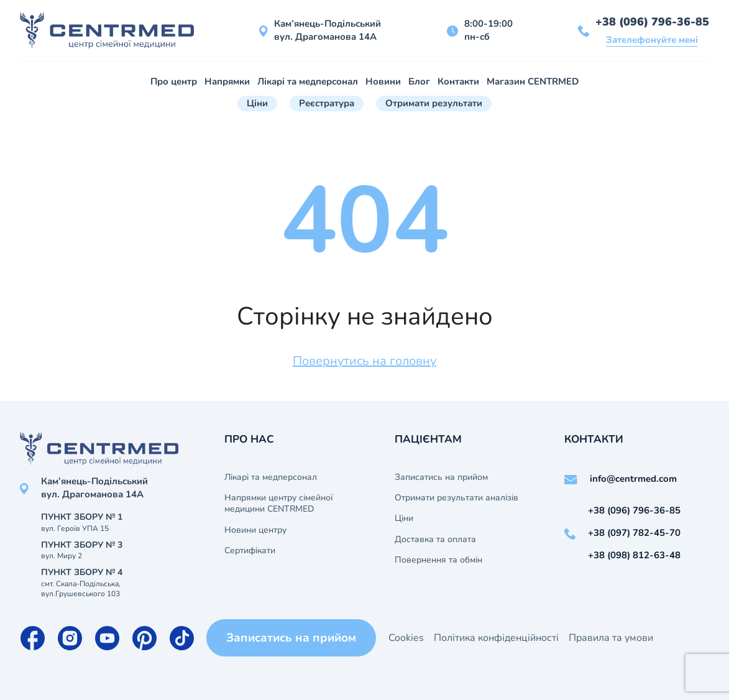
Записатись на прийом (441, 477)
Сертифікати (250, 551)
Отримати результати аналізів (456, 498)
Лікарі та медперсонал (308, 81)
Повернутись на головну (364, 361)
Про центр (174, 81)
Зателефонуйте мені (652, 40)
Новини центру (255, 530)
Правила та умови (611, 638)
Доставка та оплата (435, 540)
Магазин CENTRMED (533, 81)
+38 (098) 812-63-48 (634, 555)
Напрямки (227, 81)
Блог (419, 81)
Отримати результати (434, 103)
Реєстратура (327, 103)
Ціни (257, 103)
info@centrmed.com (633, 479)
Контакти (458, 81)
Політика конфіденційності (496, 638)
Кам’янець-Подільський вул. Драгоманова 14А (328, 30)
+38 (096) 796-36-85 (652, 22)
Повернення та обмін (438, 560)
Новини (383, 81)
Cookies (406, 638)
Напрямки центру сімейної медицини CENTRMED (278, 504)
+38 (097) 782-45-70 (634, 533)
